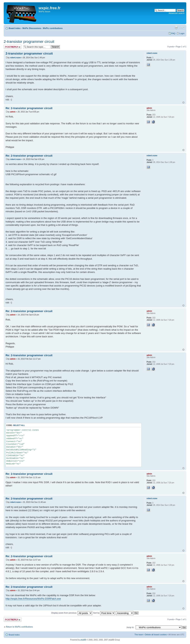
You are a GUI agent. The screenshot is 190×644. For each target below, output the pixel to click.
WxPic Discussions (32, 28)
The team (139, 635)
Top (183, 103)
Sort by (104, 613)
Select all (19, 425)
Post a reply (13, 47)
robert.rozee (15, 58)
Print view (176, 27)
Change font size (182, 27)
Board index (15, 28)
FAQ (173, 33)
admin (13, 112)
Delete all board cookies (156, 635)
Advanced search (177, 13)
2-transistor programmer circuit (29, 42)
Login (182, 33)
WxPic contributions (53, 28)
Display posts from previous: (72, 613)
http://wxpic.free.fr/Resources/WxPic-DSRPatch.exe (33, 599)
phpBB (83, 640)
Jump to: (130, 627)
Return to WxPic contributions (19, 627)
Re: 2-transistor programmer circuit (29, 108)
